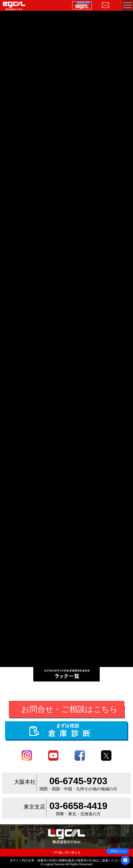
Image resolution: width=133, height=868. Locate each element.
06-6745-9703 (78, 781)
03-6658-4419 (78, 806)
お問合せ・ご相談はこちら (69, 709)
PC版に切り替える (66, 852)
